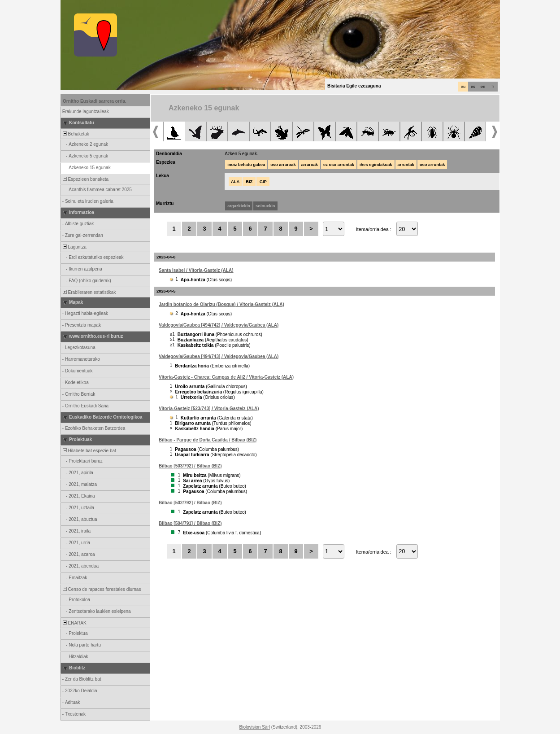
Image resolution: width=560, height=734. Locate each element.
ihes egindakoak (376, 165)
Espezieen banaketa (85, 179)
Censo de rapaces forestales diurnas (101, 589)
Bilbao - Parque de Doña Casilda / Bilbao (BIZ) (208, 440)
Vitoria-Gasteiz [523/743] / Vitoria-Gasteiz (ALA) (209, 409)
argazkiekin (239, 206)
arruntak (406, 165)
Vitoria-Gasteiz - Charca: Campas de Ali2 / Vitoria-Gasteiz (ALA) (226, 377)
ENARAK (74, 623)
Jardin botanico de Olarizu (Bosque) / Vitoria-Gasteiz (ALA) (221, 304)
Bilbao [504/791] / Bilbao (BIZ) (190, 523)
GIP (263, 182)
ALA (235, 182)
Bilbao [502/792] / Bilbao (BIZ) (190, 503)
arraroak (310, 165)
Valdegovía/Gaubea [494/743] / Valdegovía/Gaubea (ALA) (219, 356)
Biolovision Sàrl (255, 727)
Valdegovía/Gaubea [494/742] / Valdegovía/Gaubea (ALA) (219, 325)
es (473, 87)
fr (493, 87)
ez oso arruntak (339, 165)
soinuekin (265, 206)
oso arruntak (432, 165)
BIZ (249, 182)
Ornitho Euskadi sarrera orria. (95, 101)
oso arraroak (283, 165)
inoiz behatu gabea (246, 165)
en (483, 87)
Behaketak (75, 134)
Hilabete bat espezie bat (89, 451)
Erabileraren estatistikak (89, 292)
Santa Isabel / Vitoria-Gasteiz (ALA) (196, 270)
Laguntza (74, 247)
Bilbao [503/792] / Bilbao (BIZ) (190, 466)
